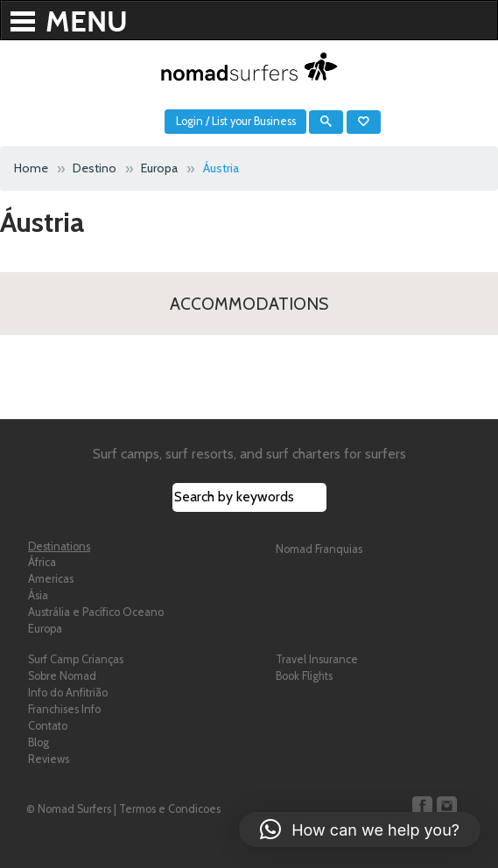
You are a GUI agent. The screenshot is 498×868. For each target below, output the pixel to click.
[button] (360, 829)
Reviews (49, 759)
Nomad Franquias (319, 549)
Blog (39, 742)
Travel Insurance (317, 659)
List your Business (254, 121)
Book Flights (304, 676)
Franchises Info (64, 709)
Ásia (38, 595)
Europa (45, 629)
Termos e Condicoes (170, 809)
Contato (48, 726)
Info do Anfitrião (68, 693)
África (42, 562)
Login (189, 121)
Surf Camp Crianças (76, 659)
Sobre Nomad (62, 676)
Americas (51, 579)
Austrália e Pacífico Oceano (96, 612)
